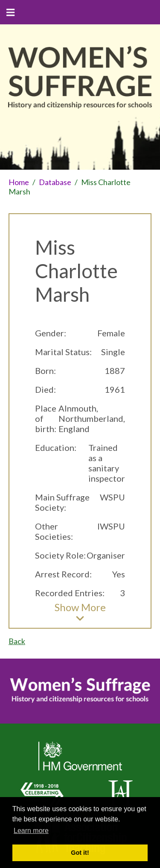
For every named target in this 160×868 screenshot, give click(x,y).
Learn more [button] (31, 831)
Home (19, 182)
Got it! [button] (80, 853)
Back (17, 641)
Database (55, 182)
